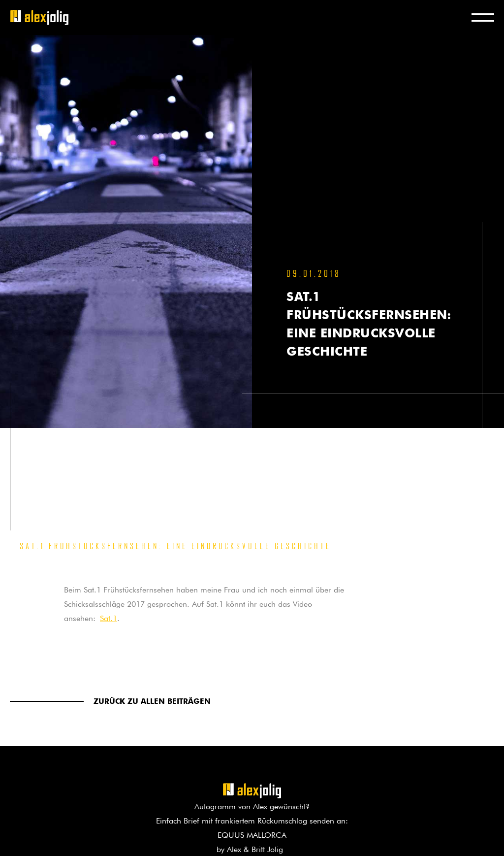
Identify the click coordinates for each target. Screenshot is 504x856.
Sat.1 (109, 617)
